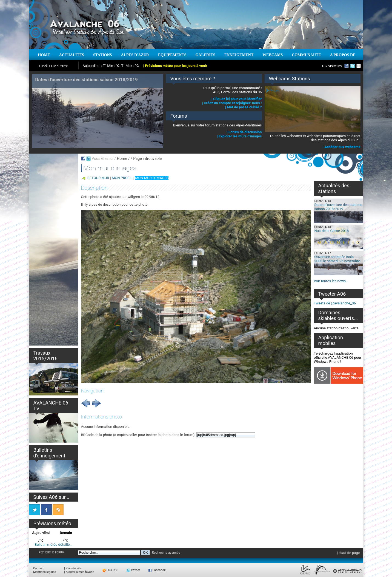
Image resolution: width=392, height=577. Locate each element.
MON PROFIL (122, 178)
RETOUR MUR (98, 178)
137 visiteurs (332, 66)
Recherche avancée (166, 553)
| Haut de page (348, 553)
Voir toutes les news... (331, 281)
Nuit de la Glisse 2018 (332, 231)
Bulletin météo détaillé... (54, 545)
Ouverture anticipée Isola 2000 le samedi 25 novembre (337, 259)
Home (122, 159)
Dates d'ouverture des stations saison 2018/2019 (338, 207)
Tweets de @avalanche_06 (335, 303)
